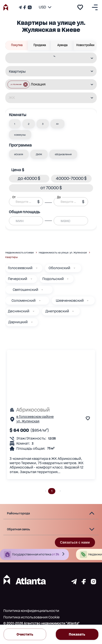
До (59, 197)
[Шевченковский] (88, 301)
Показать (77, 634)
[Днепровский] (73, 311)
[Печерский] (31, 279)
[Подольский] (68, 279)
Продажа (40, 45)
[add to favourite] (80, 7)
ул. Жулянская (28, 421)
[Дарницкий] (32, 322)
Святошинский (25, 290)
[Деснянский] (34, 311)
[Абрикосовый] (51, 410)
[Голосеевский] (37, 268)
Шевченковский (70, 301)
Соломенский (24, 301)
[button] (15, 124)
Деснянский (19, 311)
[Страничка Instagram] (29, 7)
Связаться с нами (75, 542)
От (14, 197)
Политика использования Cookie (32, 617)
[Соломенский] (40, 301)
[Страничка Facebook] (25, 7)
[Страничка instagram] (93, 583)
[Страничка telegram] (74, 583)
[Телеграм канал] (21, 7)
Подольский (53, 279)
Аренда (62, 45)
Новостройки (85, 45)
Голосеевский (20, 268)
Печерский (18, 279)
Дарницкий (18, 322)
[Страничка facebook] (84, 583)
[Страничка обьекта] (12, 420)
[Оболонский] (74, 268)
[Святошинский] (42, 290)
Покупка (17, 45)
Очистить (25, 634)
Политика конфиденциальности (31, 611)
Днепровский (57, 311)
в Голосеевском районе (35, 417)
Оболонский (59, 268)
